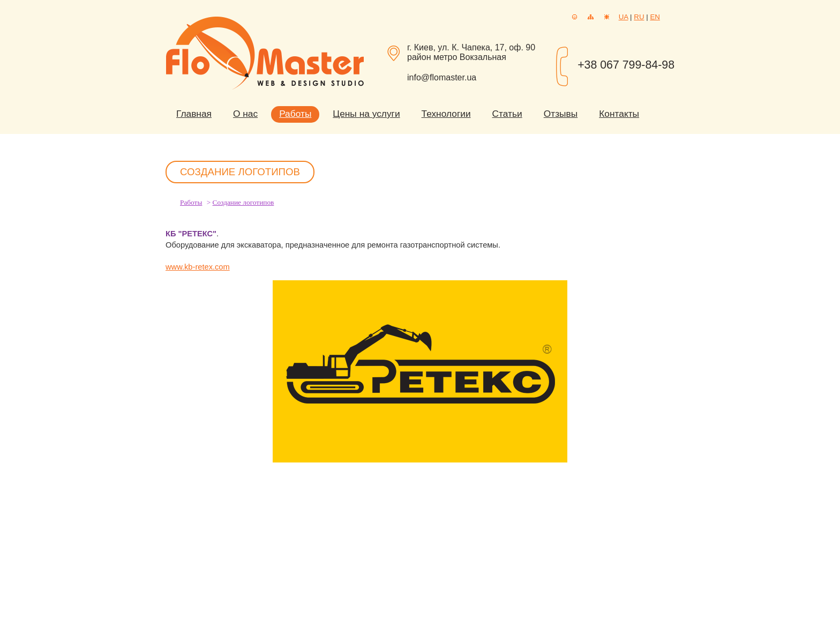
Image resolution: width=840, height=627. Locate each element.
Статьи (507, 114)
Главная (194, 114)
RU (639, 17)
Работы (295, 114)
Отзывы (561, 114)
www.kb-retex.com (198, 267)
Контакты (619, 114)
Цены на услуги (366, 114)
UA (624, 17)
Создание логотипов (243, 202)
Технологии (446, 114)
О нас (245, 114)
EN (655, 17)
